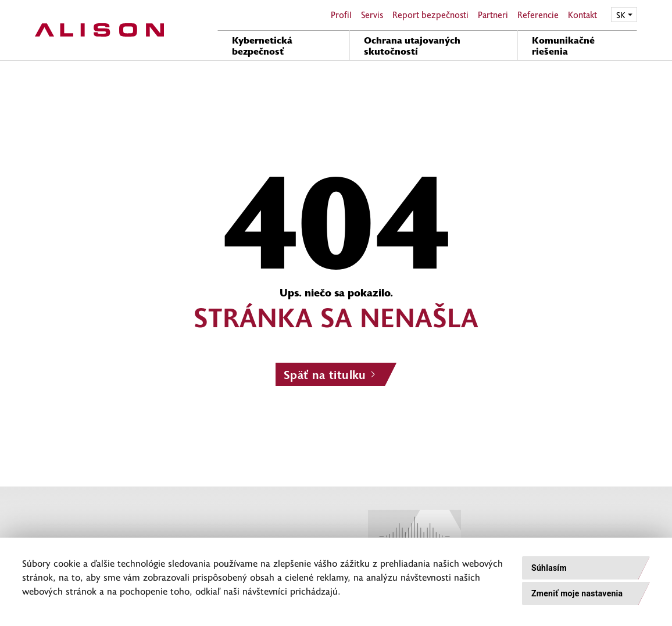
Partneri (493, 15)
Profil (341, 15)
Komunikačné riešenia (563, 45)
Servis (372, 15)
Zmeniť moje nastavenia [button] (577, 593)
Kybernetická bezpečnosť (262, 45)
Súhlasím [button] (549, 568)
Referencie (538, 15)
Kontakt (582, 15)
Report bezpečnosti (430, 15)
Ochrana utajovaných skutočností (412, 45)
